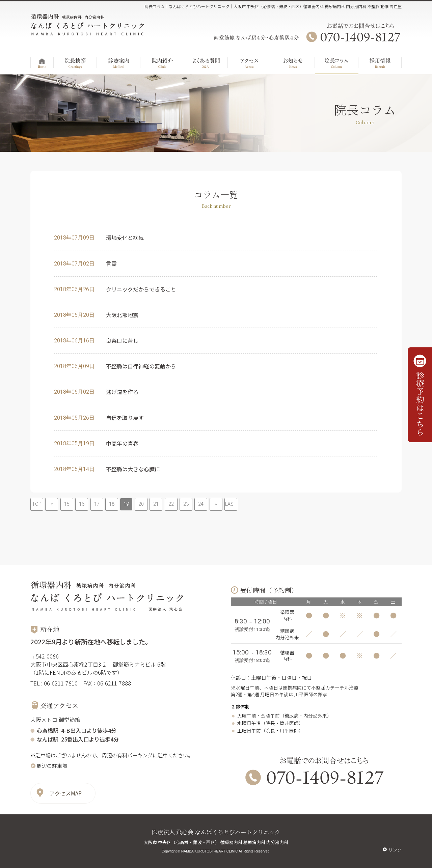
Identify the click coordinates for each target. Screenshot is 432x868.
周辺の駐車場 (52, 765)
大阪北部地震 (122, 315)
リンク (395, 850)
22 (171, 504)
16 (82, 504)
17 (97, 504)
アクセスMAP (66, 793)
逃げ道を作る (122, 392)
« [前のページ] (52, 504)
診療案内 (119, 61)
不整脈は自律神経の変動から (141, 366)
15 (67, 504)
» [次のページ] (216, 504)
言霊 (111, 263)
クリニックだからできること (141, 289)
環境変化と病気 (125, 237)
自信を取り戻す (125, 418)
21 (156, 504)
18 (112, 504)
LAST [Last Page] (231, 504)
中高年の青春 (122, 443)
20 (141, 504)
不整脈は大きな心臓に (133, 469)
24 (201, 504)
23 (186, 504)
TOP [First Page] (37, 504)
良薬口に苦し (122, 340)
